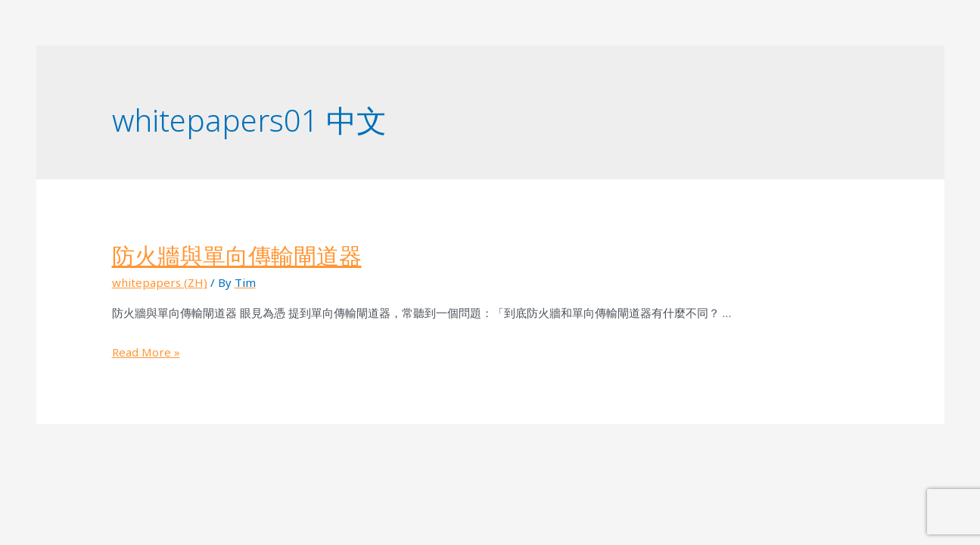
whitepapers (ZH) (160, 282)
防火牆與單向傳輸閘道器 (237, 255)
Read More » (146, 352)
